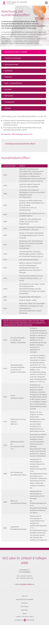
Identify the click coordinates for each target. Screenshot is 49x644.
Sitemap (25, 614)
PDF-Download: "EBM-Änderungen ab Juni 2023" (17, 134)
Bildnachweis (25, 610)
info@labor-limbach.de (27, 584)
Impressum (24, 596)
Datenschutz (25, 603)
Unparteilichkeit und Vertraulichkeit (25, 600)
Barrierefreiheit (25, 607)
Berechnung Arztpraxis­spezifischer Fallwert (21, 144)
